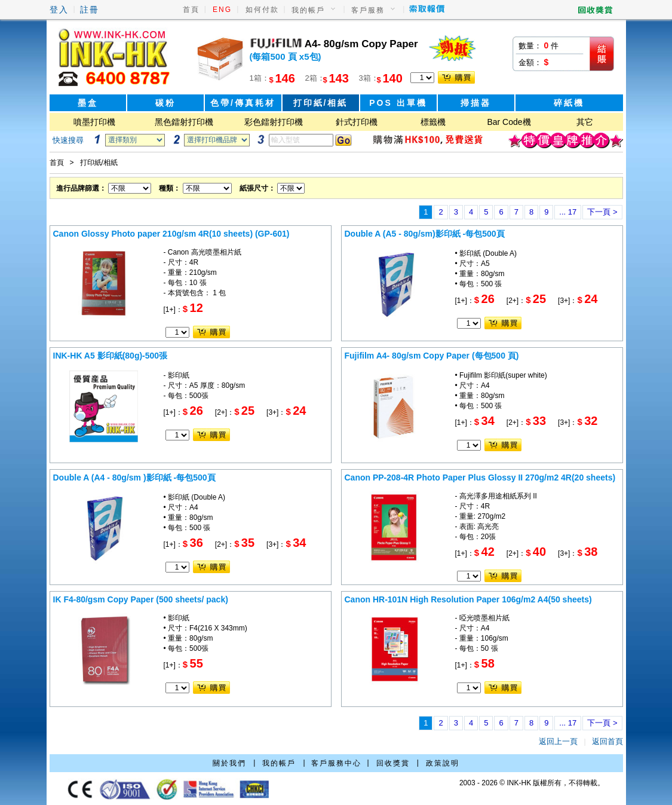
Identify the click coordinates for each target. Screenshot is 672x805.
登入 (59, 10)
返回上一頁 (558, 741)
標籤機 (433, 122)
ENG (222, 10)
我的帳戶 (308, 10)
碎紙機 (569, 103)
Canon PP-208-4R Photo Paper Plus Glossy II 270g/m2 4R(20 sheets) (480, 478)
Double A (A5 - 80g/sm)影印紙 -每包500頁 (425, 234)
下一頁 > (602, 212)
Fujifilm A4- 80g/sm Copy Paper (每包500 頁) (432, 356)
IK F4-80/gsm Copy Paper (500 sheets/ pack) (141, 599)
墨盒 (88, 103)
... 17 (568, 212)
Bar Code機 (509, 122)
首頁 (191, 10)
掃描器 (476, 103)
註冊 (90, 10)
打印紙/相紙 (321, 103)
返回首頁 (607, 741)
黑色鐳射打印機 (184, 122)
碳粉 (165, 103)
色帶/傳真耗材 (243, 103)
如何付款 (262, 10)
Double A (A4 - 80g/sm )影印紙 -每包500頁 (134, 478)
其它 (585, 122)
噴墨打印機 (94, 122)
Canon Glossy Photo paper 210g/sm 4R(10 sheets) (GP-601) (171, 234)
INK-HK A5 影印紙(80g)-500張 (111, 356)
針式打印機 (357, 122)
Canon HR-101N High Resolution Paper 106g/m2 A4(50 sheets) (468, 599)
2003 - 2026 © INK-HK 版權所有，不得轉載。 (532, 783)
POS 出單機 (398, 103)
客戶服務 (368, 10)
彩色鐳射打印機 (274, 122)
